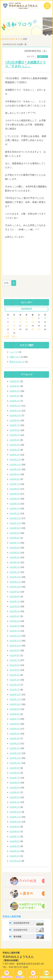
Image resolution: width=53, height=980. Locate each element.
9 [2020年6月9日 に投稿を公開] (14, 322)
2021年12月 (15, 636)
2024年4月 (15, 499)
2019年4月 (15, 792)
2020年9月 (15, 709)
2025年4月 (15, 440)
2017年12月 (15, 861)
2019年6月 (15, 783)
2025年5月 (15, 435)
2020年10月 (15, 704)
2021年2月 (15, 685)
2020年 (12, 39)
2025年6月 (15, 430)
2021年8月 (15, 655)
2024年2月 (15, 508)
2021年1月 (15, 690)
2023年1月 (15, 572)
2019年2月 (15, 802)
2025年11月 (15, 411)
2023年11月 (15, 523)
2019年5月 (15, 788)
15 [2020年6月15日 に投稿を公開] (8, 326)
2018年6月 (15, 841)
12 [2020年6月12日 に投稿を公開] (33, 322)
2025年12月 (15, 406)
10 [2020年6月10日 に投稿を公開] (20, 322)
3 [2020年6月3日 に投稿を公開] (20, 318)
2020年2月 (15, 743)
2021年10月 (15, 646)
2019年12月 (15, 753)
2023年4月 (15, 557)
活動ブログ (43, 57)
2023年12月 (15, 518)
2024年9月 (15, 474)
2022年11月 (15, 582)
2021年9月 (15, 650)
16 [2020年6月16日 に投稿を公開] (14, 326)
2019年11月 (15, 758)
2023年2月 (15, 567)
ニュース (14, 352)
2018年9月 (15, 827)
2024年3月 (15, 504)
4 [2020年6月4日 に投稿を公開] (26, 318)
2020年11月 (15, 699)
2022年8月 (15, 596)
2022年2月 (15, 626)
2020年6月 (15, 724)
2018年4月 (15, 851)
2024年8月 (15, 479)
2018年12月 (15, 812)
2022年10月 (15, 587)
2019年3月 (15, 797)
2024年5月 (15, 494)
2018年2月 (15, 856)
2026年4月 (15, 386)
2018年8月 (15, 831)
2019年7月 (15, 778)
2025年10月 (15, 415)
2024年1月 (15, 513)
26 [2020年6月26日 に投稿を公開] (33, 329)
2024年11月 (15, 464)
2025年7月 (15, 425)
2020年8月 (15, 714)
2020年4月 (15, 734)
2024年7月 (15, 484)
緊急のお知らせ (17, 362)
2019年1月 (15, 807)
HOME (4, 39)
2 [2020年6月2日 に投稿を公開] (14, 318)
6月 (19, 39)
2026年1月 (15, 401)
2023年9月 (15, 533)
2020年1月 (15, 748)
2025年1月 (15, 455)
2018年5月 (15, 846)
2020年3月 (15, 738)
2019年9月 (15, 768)
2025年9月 (15, 420)
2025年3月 (15, 445)
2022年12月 (15, 577)
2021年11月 (15, 641)
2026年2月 (15, 396)
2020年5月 (15, 729)
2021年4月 (15, 675)
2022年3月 (15, 621)
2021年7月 (15, 660)
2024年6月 (15, 489)
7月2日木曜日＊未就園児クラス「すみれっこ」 (26, 64)
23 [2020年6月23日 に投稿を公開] (14, 329)
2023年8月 (15, 538)
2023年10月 (15, 528)
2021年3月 (15, 680)
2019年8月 (15, 773)
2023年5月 (15, 553)
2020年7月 (15, 719)
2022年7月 (15, 601)
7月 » (14, 337)
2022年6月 (15, 606)
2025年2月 (15, 450)
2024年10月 (15, 469)
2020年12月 (15, 694)
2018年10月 (15, 822)
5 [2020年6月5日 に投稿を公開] (33, 318)
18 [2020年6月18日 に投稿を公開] (26, 326)
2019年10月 (15, 763)
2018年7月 (15, 836)
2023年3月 (15, 562)
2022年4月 (15, 616)
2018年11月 (15, 817)
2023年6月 (15, 548)
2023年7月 (15, 543)
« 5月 (7, 337)
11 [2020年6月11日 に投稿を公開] (26, 322)
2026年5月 (15, 381)
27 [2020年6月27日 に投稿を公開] (39, 329)
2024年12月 (15, 460)
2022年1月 (15, 631)
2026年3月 (15, 391)
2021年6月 (15, 665)
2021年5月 (15, 670)
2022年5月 (15, 611)
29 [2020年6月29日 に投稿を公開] (8, 333)
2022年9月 (15, 592)
